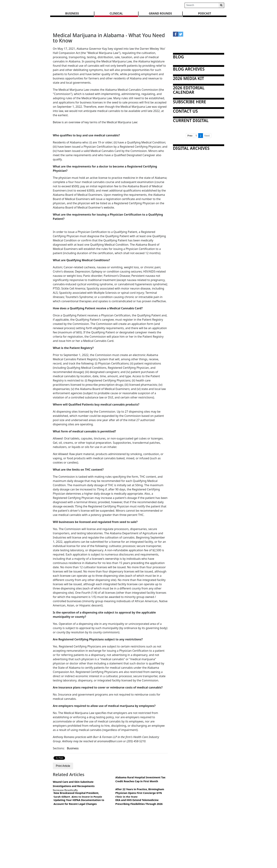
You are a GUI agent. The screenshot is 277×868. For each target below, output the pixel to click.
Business (73, 748)
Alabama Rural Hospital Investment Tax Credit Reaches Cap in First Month (140, 779)
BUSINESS (72, 13)
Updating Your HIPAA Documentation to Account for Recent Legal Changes (79, 802)
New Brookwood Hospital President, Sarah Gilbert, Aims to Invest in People (78, 795)
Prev (190, 136)
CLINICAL (116, 13)
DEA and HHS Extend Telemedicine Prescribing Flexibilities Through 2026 (139, 802)
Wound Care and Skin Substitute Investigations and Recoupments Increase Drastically (74, 786)
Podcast (205, 13)
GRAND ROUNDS (160, 13)
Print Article (63, 766)
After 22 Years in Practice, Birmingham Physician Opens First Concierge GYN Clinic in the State (140, 793)
